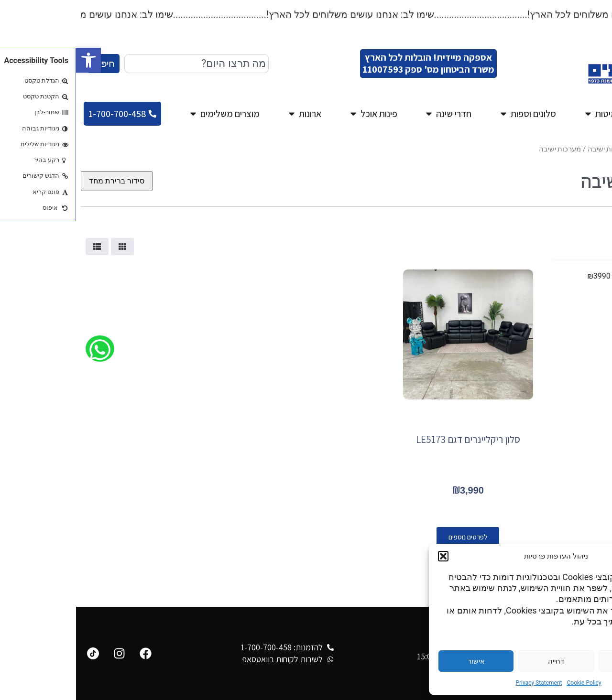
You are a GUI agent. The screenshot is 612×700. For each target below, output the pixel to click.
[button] (12, 60)
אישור (400, 661)
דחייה (480, 661)
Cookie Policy (508, 683)
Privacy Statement (463, 683)
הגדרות (560, 661)
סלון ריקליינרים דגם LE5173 (392, 439)
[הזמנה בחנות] (41, 181)
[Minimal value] (539, 260)
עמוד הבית (591, 149)
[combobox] (120, 64)
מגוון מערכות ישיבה (540, 149)
